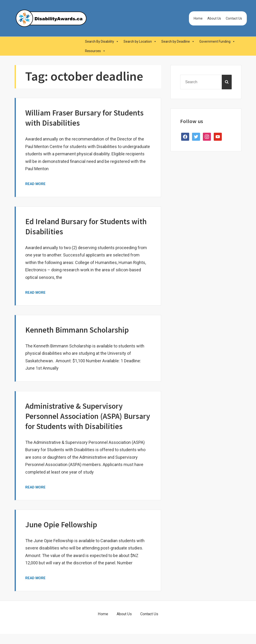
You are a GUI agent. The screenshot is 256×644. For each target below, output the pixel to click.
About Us (214, 18)
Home (198, 18)
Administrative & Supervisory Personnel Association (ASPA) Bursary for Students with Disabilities (79, 421)
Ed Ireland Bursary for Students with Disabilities (83, 226)
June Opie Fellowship (64, 535)
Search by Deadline (178, 41)
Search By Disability (102, 41)
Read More (36, 184)
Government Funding (217, 41)
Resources (95, 51)
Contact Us (234, 18)
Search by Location (140, 41)
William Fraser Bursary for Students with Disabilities (73, 118)
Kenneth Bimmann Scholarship (83, 330)
